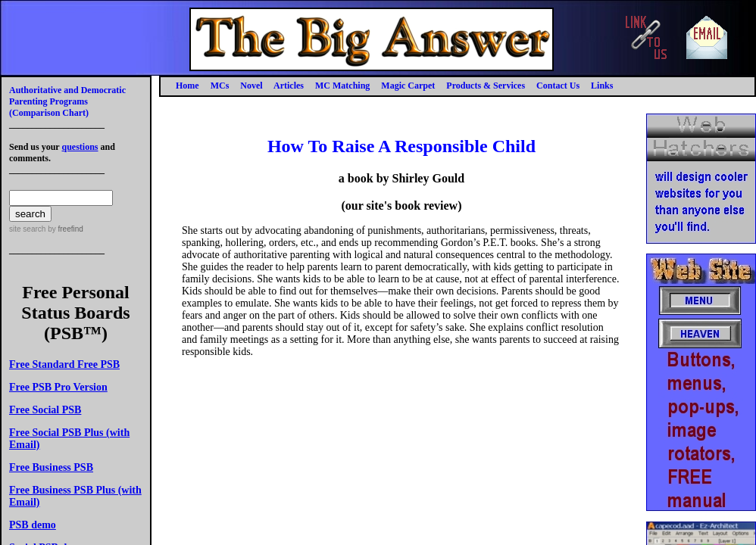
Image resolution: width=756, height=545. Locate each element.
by (64, 229)
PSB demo (33, 525)
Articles (289, 86)
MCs (220, 86)
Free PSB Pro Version (58, 387)
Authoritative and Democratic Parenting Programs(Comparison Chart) (67, 101)
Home (187, 86)
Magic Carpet (408, 86)
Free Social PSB (45, 410)
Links (602, 86)
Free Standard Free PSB (64, 364)
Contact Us (558, 86)
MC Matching (342, 86)
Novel (251, 86)
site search (27, 229)
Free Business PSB (51, 467)
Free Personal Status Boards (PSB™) (75, 313)
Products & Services (486, 86)
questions (80, 147)
